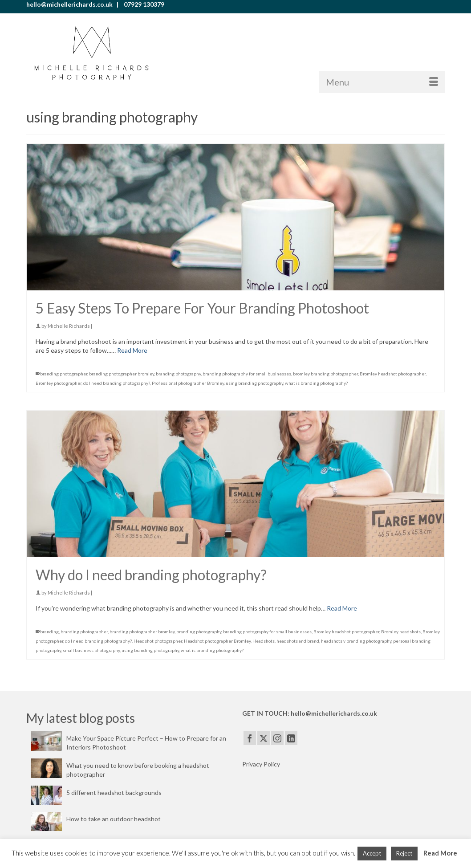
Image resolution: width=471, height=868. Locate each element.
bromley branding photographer (325, 374)
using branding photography (254, 383)
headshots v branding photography (356, 641)
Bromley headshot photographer (393, 374)
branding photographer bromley (122, 374)
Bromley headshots (401, 632)
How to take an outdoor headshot (114, 819)
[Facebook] (250, 738)
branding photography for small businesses (247, 374)
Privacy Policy (261, 764)
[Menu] (382, 82)
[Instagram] (277, 738)
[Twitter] (264, 738)
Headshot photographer (158, 641)
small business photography (91, 650)
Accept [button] (372, 853)
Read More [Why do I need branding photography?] (342, 608)
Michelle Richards (69, 326)
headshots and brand (298, 641)
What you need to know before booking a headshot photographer (138, 770)
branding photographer (64, 374)
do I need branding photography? (117, 383)
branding (49, 632)
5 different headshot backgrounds (114, 793)
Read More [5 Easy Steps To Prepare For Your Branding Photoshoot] (132, 350)
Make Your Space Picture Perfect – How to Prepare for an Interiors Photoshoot (146, 743)
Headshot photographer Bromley (217, 641)
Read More (440, 853)
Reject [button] (404, 853)
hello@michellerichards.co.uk (334, 713)
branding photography (178, 374)
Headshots (264, 641)
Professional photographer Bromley (188, 383)
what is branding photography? (316, 383)
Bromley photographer (59, 383)
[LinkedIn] (291, 738)
